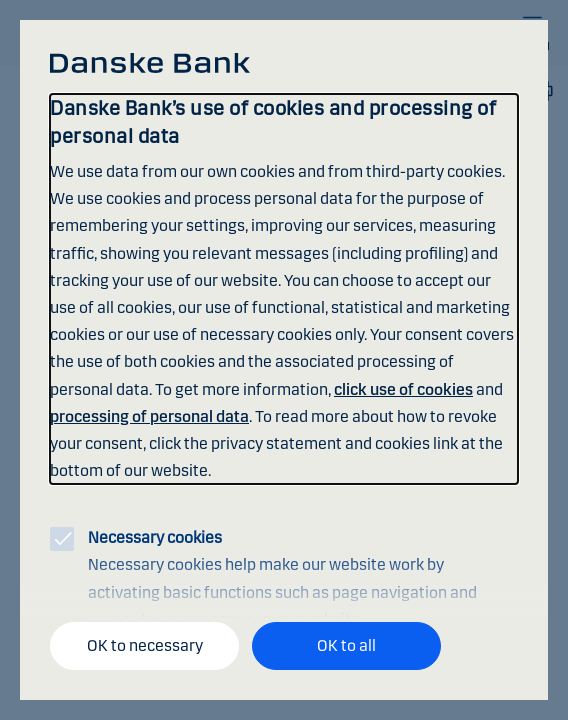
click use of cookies (403, 389)
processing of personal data (149, 416)
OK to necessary (145, 645)
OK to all (346, 645)
